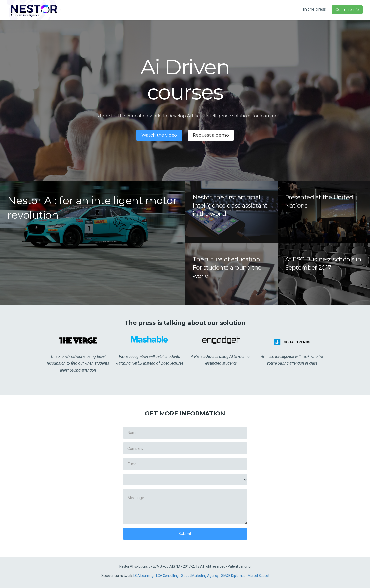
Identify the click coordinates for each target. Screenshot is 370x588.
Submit (185, 534)
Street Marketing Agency (200, 576)
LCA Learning (143, 576)
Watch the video (159, 135)
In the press (314, 9)
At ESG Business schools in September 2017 (323, 263)
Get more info (347, 10)
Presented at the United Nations (319, 201)
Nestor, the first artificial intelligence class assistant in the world (230, 206)
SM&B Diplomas (233, 576)
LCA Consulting (167, 576)
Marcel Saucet (259, 576)
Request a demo (211, 135)
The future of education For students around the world (227, 268)
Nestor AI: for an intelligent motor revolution (92, 208)
